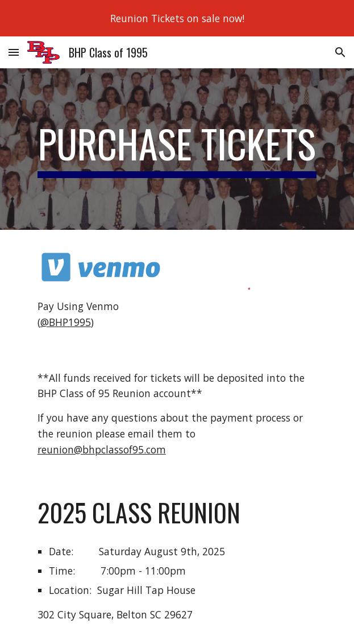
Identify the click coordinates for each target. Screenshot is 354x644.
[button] (14, 52)
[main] (177, 149)
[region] (177, 18)
